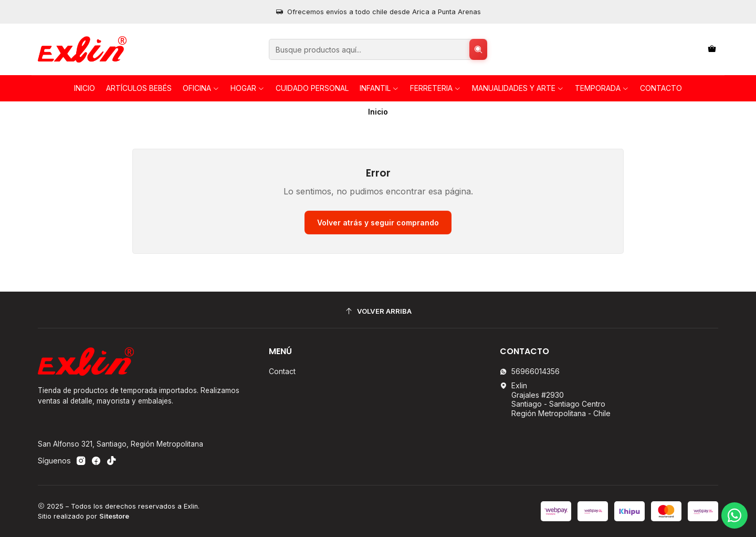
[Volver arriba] (378, 311)
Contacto (661, 88)
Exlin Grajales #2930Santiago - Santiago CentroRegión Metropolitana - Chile (555, 399)
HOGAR (248, 88)
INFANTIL (379, 88)
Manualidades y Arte (518, 88)
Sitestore (114, 516)
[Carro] (712, 50)
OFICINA (201, 88)
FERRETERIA (435, 88)
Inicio (85, 88)
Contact (282, 371)
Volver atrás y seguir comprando (378, 223)
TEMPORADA (602, 88)
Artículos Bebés (139, 88)
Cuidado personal (312, 88)
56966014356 (530, 371)
